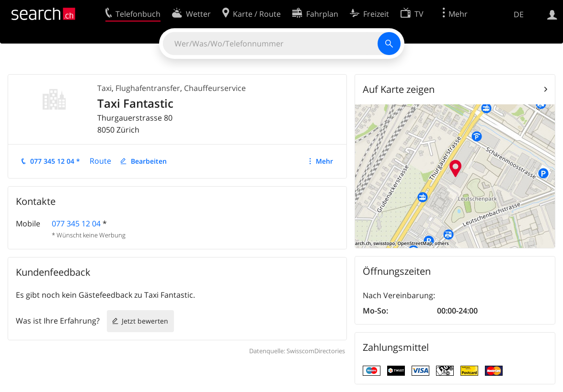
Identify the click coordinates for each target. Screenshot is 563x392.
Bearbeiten (149, 161)
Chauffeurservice (215, 88)
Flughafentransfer (148, 88)
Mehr (324, 161)
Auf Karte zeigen (399, 89)
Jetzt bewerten (145, 321)
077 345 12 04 (76, 224)
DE (519, 14)
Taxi (104, 88)
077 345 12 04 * (55, 161)
